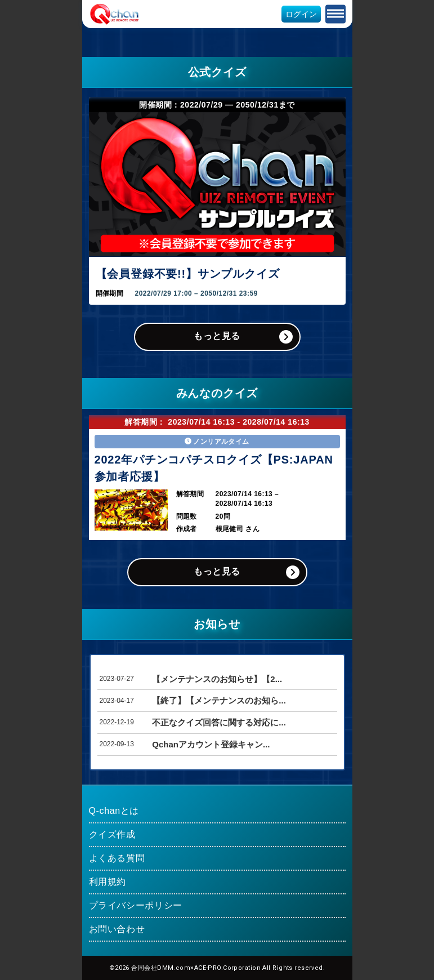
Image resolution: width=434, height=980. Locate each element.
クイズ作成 (112, 834)
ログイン (301, 14)
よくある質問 (117, 858)
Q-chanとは (114, 811)
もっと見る (217, 336)
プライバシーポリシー (136, 905)
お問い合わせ (117, 929)
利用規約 (108, 882)
